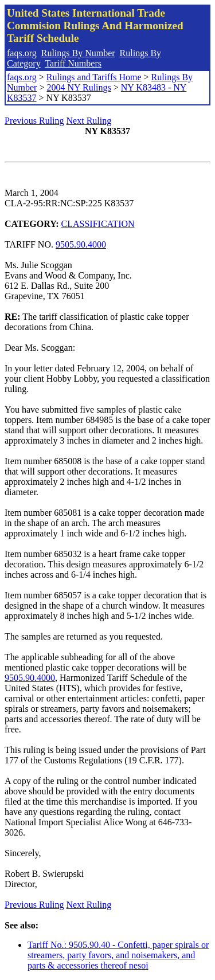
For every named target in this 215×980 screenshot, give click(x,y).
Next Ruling (89, 121)
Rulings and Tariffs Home (94, 77)
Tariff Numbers (73, 63)
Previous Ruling (34, 121)
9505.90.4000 (81, 244)
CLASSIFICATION (98, 224)
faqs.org (22, 53)
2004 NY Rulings (79, 87)
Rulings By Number (78, 53)
